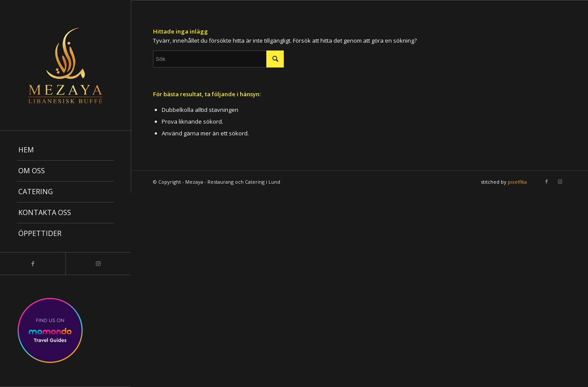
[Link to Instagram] (98, 264)
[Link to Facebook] (33, 264)
